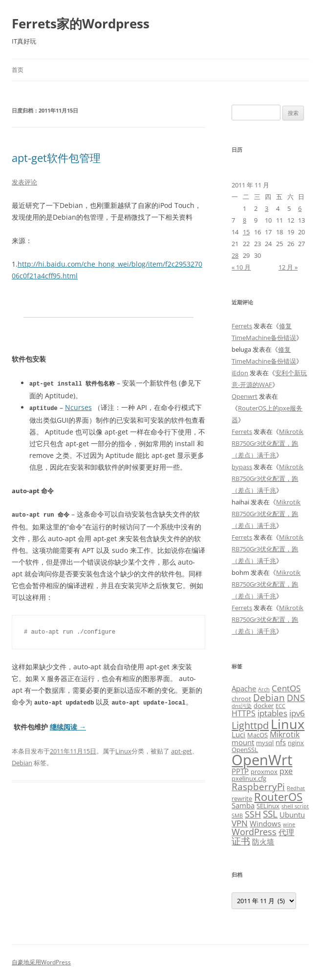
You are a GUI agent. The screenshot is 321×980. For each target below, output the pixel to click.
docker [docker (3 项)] (264, 706)
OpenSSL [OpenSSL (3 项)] (245, 750)
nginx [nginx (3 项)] (296, 743)
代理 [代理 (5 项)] (286, 832)
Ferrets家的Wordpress (81, 23)
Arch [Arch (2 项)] (264, 689)
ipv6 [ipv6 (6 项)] (297, 713)
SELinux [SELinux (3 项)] (268, 806)
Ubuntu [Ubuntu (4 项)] (292, 815)
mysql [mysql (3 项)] (265, 743)
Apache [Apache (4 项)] (244, 688)
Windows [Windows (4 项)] (265, 823)
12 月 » (288, 267)
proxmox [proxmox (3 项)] (264, 772)
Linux (123, 749)
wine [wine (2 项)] (289, 824)
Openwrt (245, 396)
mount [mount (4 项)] (243, 742)
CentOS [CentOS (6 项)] (286, 688)
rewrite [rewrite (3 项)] (242, 798)
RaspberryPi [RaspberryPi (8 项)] (258, 786)
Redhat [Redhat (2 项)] (296, 788)
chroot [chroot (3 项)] (241, 699)
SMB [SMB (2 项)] (237, 816)
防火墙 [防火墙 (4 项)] (263, 842)
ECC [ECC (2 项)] (280, 706)
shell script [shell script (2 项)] (295, 806)
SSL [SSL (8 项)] (270, 814)
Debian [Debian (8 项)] (269, 697)
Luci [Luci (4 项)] (238, 734)
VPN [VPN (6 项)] (240, 823)
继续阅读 (68, 725)
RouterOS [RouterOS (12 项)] (278, 797)
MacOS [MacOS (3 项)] (257, 735)
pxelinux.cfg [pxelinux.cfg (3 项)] (249, 778)
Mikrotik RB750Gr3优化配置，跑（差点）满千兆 (267, 443)
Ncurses (78, 407)
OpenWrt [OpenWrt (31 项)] (262, 760)
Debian (22, 761)
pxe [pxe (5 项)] (286, 771)
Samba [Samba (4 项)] (243, 805)
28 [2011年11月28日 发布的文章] (235, 255)
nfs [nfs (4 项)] (281, 742)
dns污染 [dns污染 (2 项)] (242, 706)
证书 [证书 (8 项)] (241, 841)
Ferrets (242, 326)
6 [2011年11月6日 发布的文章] (300, 208)
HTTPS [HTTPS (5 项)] (244, 713)
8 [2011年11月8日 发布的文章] (245, 220)
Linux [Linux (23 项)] (288, 724)
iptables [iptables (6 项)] (272, 713)
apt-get (182, 749)
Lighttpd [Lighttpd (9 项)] (250, 725)
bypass (242, 467)
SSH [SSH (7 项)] (253, 814)
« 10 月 (241, 267)
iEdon (240, 373)
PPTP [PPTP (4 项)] (240, 771)
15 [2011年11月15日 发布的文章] (246, 232)
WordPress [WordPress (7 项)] (254, 832)
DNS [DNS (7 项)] (296, 697)
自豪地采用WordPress (41, 962)
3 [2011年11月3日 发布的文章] (267, 208)
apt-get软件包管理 (56, 158)
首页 (18, 70)
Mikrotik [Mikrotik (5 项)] (285, 734)
